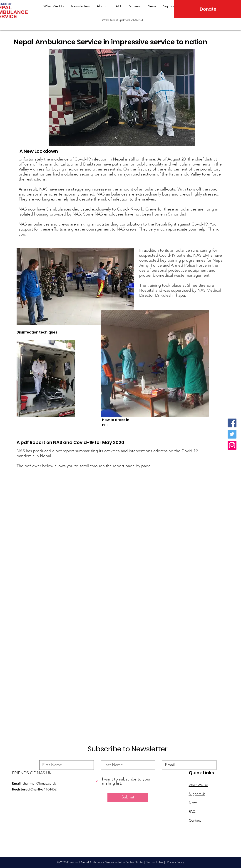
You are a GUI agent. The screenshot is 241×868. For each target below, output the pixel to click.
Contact (195, 820)
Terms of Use (154, 862)
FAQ (192, 812)
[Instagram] (232, 445)
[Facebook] (232, 423)
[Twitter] (232, 434)
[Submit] (128, 797)
